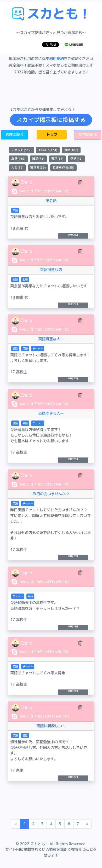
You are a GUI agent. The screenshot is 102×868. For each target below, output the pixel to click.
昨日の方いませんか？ (51, 494)
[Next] (87, 824)
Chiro (26, 182)
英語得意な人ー (51, 339)
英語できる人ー (51, 413)
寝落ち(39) (38, 168)
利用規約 (56, 59)
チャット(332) (21, 150)
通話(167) (71, 150)
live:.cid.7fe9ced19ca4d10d (44, 191)
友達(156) (18, 159)
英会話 (51, 201)
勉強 (25, 279)
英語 (15, 210)
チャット (38, 348)
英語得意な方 (51, 270)
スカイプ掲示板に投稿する (51, 120)
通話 (15, 348)
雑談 (15, 279)
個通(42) (76, 159)
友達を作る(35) (63, 168)
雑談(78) (38, 159)
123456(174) (48, 150)
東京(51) (57, 159)
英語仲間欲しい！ (51, 726)
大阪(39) (17, 168)
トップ (52, 134)
